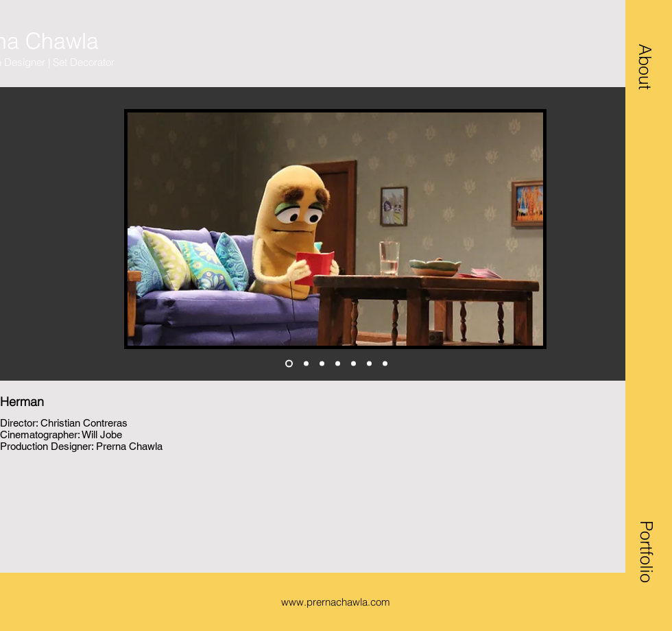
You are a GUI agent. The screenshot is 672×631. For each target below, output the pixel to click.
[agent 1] (353, 364)
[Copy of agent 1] (369, 364)
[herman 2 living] (306, 364)
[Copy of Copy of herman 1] (322, 364)
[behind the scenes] (385, 364)
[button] (645, 67)
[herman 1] (289, 364)
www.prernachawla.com (336, 602)
